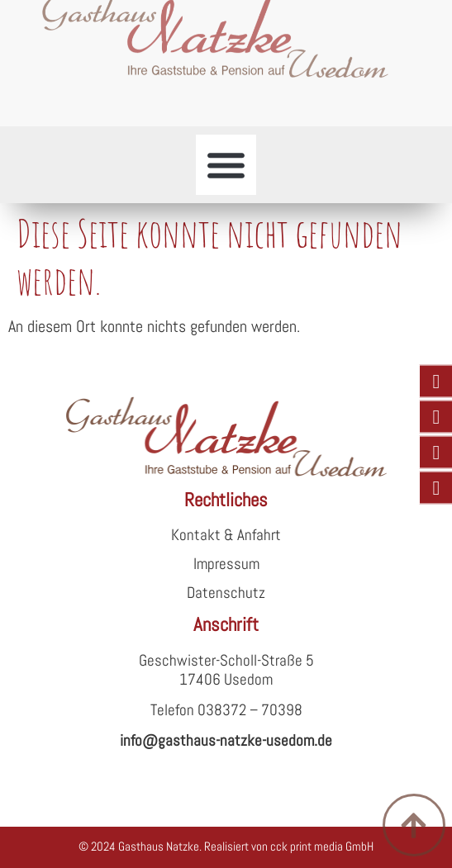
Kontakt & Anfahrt (226, 535)
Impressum (226, 564)
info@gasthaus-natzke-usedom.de (226, 740)
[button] (226, 165)
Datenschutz (226, 593)
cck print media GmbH (322, 846)
